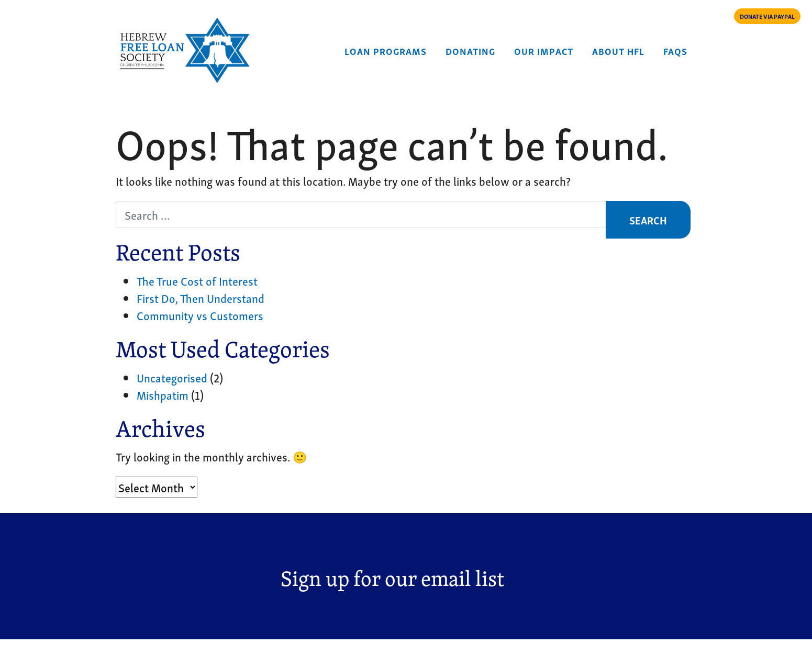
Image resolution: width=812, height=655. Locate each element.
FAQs (675, 50)
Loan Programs (386, 50)
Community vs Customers (200, 315)
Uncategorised (172, 377)
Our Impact (544, 50)
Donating (470, 50)
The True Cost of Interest (197, 280)
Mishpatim (163, 394)
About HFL (618, 50)
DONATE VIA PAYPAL (767, 16)
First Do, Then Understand (201, 298)
